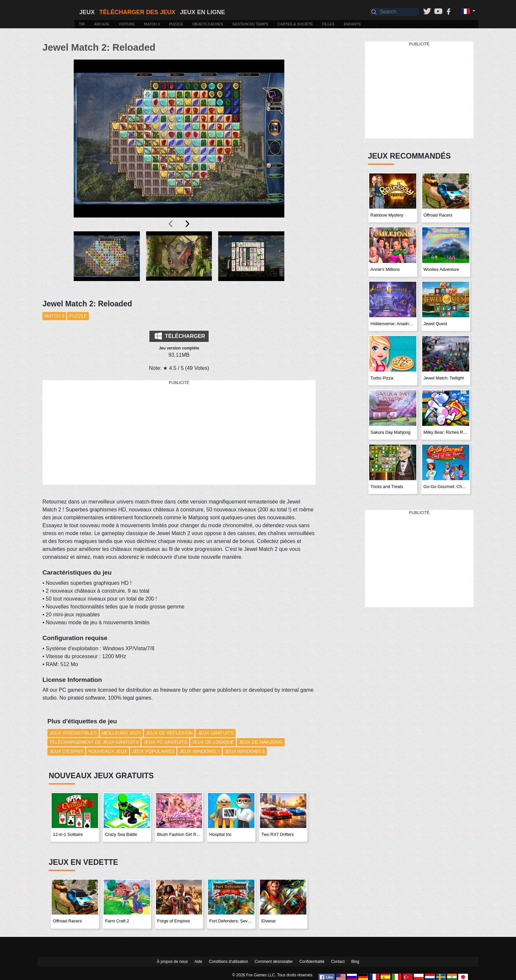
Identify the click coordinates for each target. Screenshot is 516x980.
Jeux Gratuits (215, 733)
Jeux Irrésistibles (73, 733)
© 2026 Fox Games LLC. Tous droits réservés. (273, 975)
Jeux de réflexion (169, 733)
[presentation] (171, 224)
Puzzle (176, 24)
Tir (82, 24)
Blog (355, 962)
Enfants (352, 24)
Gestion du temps (250, 24)
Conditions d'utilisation (229, 962)
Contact (338, 962)
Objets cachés (208, 24)
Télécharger (180, 336)
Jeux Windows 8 (245, 751)
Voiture (127, 24)
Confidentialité (312, 962)
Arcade (102, 24)
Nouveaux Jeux (108, 751)
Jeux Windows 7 (199, 751)
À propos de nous (172, 962)
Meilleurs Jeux (121, 733)
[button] (107, 261)
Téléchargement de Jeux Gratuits (94, 742)
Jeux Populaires (153, 751)
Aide (198, 962)
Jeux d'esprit (66, 751)
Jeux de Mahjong (261, 742)
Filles (328, 24)
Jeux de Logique (213, 742)
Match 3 (152, 24)
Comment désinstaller (274, 962)
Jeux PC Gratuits (165, 742)
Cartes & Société (295, 24)
